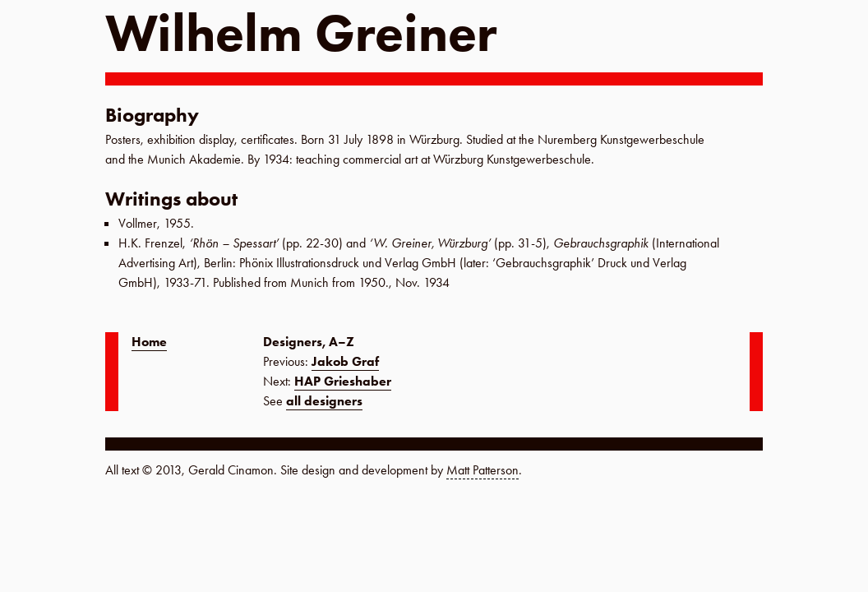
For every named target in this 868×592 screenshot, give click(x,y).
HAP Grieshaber (343, 381)
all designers (324, 401)
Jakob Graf (345, 361)
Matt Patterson (482, 470)
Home (149, 342)
